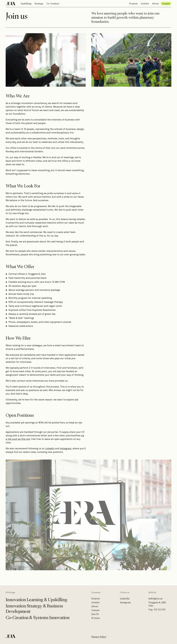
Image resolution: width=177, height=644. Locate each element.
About (155, 4)
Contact (166, 4)
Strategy (39, 4)
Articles (145, 4)
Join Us (95, 614)
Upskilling (26, 4)
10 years (96, 618)
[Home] (11, 4)
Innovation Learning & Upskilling (36, 600)
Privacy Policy (99, 637)
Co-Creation (53, 4)
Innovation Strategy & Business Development (34, 609)
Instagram (66, 449)
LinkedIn (50, 449)
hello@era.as (155, 599)
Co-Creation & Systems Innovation (38, 618)
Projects (133, 4)
